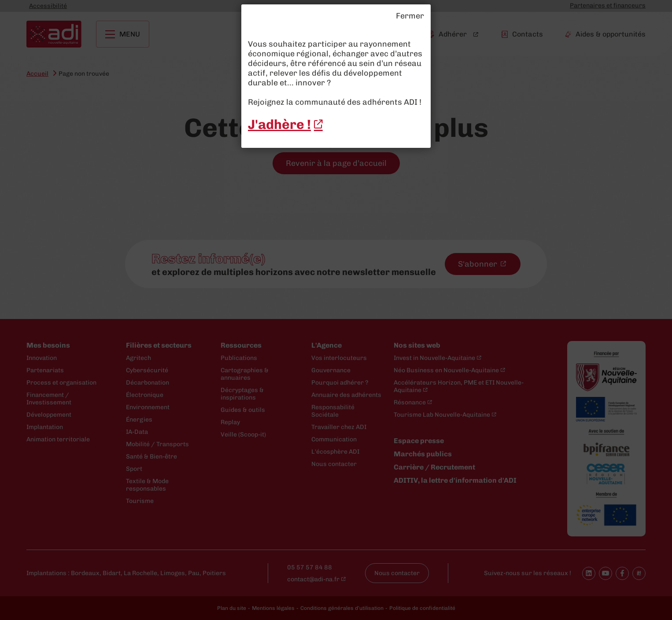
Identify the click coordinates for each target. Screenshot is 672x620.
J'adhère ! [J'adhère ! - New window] (279, 125)
